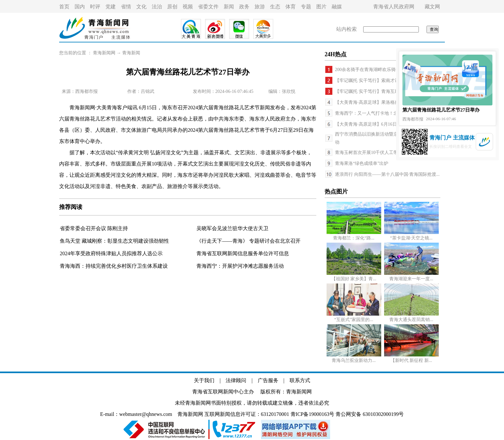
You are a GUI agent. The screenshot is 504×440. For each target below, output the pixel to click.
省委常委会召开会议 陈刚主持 (94, 228)
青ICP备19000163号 (313, 414)
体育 (291, 7)
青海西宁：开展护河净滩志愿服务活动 (240, 266)
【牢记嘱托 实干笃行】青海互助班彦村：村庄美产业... (389, 91)
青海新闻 (131, 53)
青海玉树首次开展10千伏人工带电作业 (373, 153)
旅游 (260, 7)
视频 (188, 7)
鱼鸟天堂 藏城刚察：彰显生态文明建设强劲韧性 (114, 241)
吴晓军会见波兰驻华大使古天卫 (232, 228)
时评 (95, 7)
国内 (80, 7)
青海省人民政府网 (394, 7)
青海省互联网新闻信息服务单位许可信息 (243, 253)
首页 (64, 7)
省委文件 (208, 7)
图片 (321, 7)
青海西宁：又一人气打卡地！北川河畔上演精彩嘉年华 (389, 113)
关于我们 (204, 380)
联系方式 (300, 380)
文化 (141, 7)
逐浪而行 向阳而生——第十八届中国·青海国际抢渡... (387, 174)
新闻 (229, 7)
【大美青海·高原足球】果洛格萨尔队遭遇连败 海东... (387, 102)
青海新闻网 (104, 53)
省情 (126, 7)
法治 (157, 7)
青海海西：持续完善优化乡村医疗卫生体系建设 (114, 266)
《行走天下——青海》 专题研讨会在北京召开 (248, 241)
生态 (275, 7)
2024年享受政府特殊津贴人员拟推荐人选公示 (111, 253)
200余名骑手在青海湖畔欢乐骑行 (368, 70)
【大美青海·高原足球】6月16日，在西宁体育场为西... (388, 124)
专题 (306, 7)
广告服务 (268, 380)
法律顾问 (236, 380)
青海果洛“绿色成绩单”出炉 (362, 163)
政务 (244, 7)
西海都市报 (86, 91)
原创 (172, 7)
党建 (111, 7)
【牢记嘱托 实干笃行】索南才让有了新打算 (378, 81)
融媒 (337, 7)
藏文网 (432, 7)
